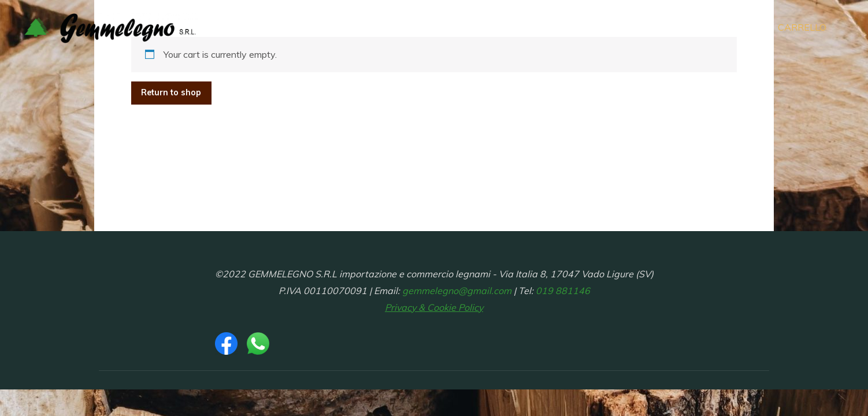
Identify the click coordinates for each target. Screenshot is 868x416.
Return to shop (171, 92)
